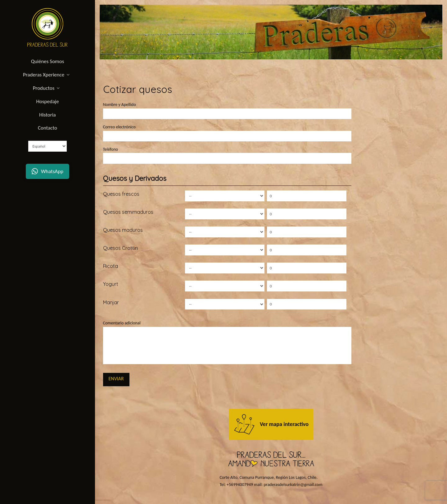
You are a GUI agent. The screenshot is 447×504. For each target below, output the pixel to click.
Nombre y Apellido (227, 110)
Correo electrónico (227, 132)
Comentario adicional (227, 327)
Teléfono (227, 154)
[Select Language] (47, 146)
